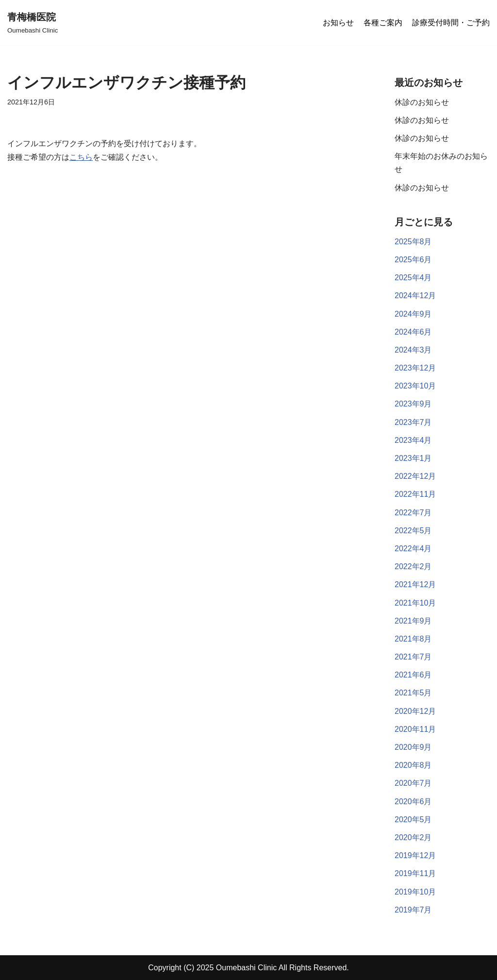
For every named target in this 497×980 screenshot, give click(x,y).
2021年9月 (413, 621)
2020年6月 (413, 802)
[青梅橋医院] (33, 23)
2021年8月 (413, 639)
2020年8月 (413, 765)
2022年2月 (413, 566)
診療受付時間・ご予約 (451, 23)
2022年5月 (413, 531)
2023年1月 (413, 458)
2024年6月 (413, 332)
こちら (81, 157)
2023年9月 (413, 404)
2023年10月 (415, 386)
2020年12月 (415, 711)
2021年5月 (413, 693)
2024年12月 (415, 296)
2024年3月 (413, 350)
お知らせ (338, 23)
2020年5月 (413, 819)
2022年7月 (413, 513)
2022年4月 (413, 549)
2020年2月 (413, 837)
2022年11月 (415, 494)
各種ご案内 (383, 23)
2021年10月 (415, 603)
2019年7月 (413, 910)
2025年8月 (413, 242)
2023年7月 (413, 422)
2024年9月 (413, 314)
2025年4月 (413, 278)
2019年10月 (415, 892)
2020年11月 (415, 729)
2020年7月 (413, 783)
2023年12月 (415, 368)
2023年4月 (413, 440)
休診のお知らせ (422, 102)
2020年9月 (413, 747)
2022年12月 (415, 476)
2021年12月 (415, 584)
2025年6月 (413, 260)
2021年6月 (413, 675)
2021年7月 (413, 657)
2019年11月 (415, 873)
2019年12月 (415, 855)
